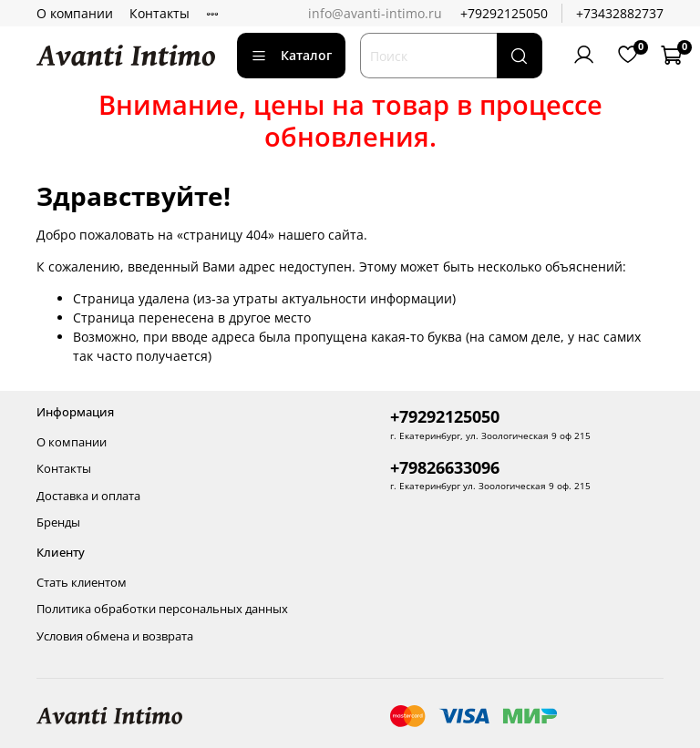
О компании (75, 13)
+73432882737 (620, 13)
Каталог (291, 55)
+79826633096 (445, 467)
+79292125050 (504, 13)
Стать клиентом (82, 583)
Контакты (160, 13)
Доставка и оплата (88, 496)
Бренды (58, 523)
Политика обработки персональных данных (162, 609)
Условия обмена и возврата (115, 636)
